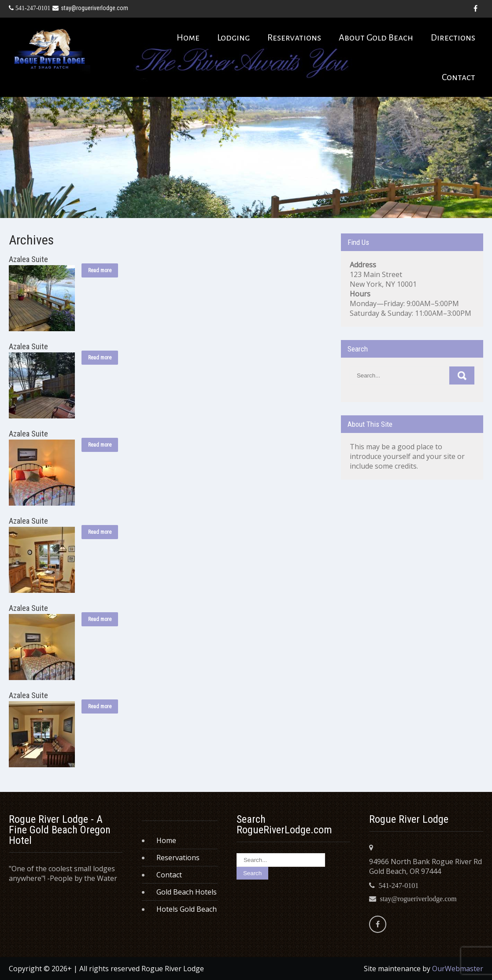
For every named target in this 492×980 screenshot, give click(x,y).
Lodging (233, 37)
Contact (459, 77)
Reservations (294, 37)
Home (188, 37)
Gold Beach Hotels (187, 892)
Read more (100, 270)
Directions (453, 37)
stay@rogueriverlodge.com (90, 8)
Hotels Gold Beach (187, 909)
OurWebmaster (458, 969)
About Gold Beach (376, 37)
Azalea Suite (28, 259)
